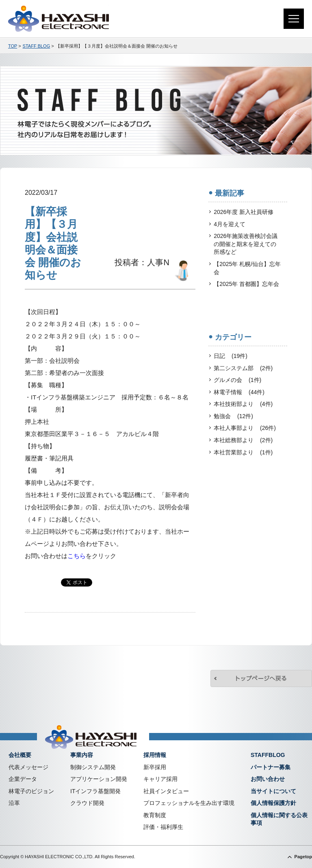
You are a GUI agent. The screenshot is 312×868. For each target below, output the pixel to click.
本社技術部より (243, 404)
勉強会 (233, 417)
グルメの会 (237, 380)
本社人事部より (245, 428)
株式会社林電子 (58, 19)
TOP (13, 46)
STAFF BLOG (37, 46)
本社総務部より (243, 441)
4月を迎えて (230, 224)
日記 (231, 356)
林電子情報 (239, 393)
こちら (77, 556)
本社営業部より (243, 453)
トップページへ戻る (261, 678)
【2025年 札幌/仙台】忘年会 (247, 268)
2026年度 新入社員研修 (244, 212)
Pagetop (303, 857)
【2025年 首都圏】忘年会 (246, 284)
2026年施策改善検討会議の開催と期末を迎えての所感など (246, 244)
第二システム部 (243, 369)
